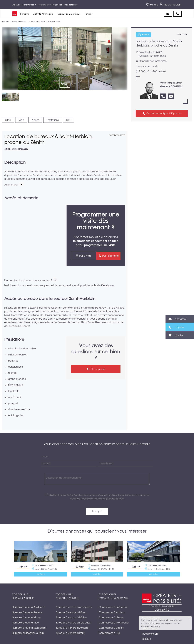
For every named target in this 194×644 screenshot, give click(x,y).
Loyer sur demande (147, 66)
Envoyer (97, 504)
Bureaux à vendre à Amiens (72, 620)
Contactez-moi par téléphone (162, 113)
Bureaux (25, 14)
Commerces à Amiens (112, 605)
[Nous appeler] (163, 96)
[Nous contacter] (171, 96)
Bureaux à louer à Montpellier (29, 620)
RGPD (53, 487)
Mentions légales (152, 611)
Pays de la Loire (38, 21)
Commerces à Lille (109, 626)
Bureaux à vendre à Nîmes (71, 605)
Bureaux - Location (20, 21)
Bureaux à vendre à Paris (70, 626)
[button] (14, 184)
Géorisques (108, 278)
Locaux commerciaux (69, 14)
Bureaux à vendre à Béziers (71, 610)
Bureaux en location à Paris (28, 626)
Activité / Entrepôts (43, 14)
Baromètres (28, 5)
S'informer (44, 5)
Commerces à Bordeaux (113, 600)
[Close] (189, 619)
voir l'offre (41, 567)
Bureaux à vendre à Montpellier (74, 600)
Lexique (146, 631)
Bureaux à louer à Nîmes (26, 610)
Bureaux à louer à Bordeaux (29, 600)
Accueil (16, 5)
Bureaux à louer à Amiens (27, 605)
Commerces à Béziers (111, 620)
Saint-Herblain (54, 21)
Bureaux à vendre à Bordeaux (73, 615)
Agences (57, 5)
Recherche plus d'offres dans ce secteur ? (31, 273)
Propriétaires (70, 5)
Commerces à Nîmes (111, 610)
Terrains (89, 14)
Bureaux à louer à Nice (26, 615)
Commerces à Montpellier (114, 615)
